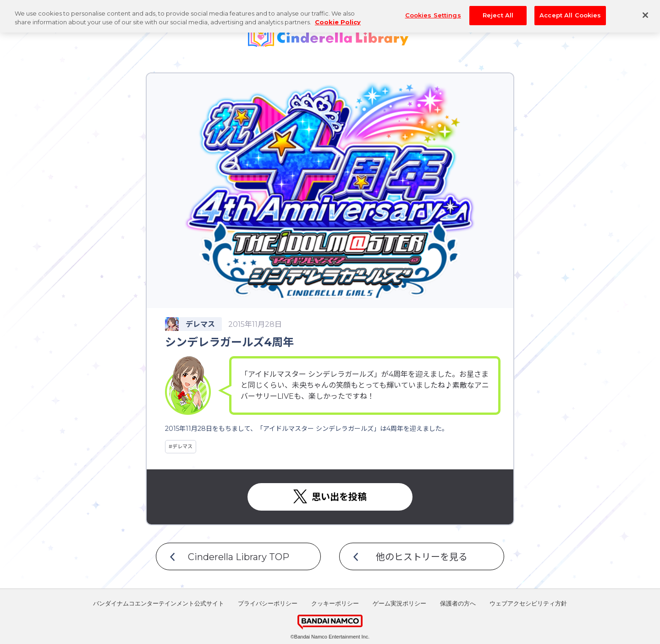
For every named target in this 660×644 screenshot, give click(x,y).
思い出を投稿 (339, 497)
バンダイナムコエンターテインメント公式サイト (159, 603)
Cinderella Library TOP (239, 557)
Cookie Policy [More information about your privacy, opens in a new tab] (338, 17)
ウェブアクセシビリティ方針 (528, 603)
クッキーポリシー (335, 603)
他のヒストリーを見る (422, 557)
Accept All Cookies (570, 10)
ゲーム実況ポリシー (399, 603)
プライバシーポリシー (268, 603)
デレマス (182, 446)
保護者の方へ (458, 603)
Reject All (498, 10)
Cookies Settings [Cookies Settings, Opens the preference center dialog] (433, 10)
